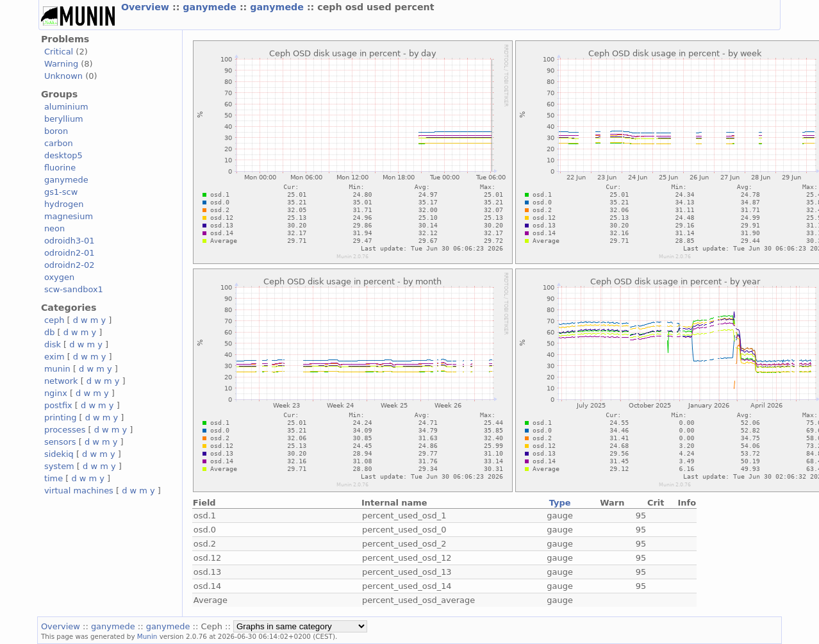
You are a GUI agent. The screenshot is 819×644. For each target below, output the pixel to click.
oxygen (59, 277)
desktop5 (63, 155)
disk (53, 344)
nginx (56, 393)
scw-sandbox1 (74, 289)
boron (56, 131)
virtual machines (79, 491)
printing (60, 417)
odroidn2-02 (70, 265)
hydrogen (64, 204)
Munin (147, 636)
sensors (60, 442)
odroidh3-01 (70, 241)
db (49, 332)
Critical (59, 52)
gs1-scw (61, 192)
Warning (61, 64)
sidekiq (59, 454)
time (54, 478)
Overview (147, 7)
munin (57, 369)
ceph (54, 320)
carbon (59, 143)
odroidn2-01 (70, 253)
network (61, 381)
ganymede (211, 7)
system (59, 466)
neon (54, 228)
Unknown (63, 76)
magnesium (69, 216)
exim (54, 357)
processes (65, 430)
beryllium (64, 119)
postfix (58, 405)
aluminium (66, 107)
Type (560, 503)
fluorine (60, 168)
